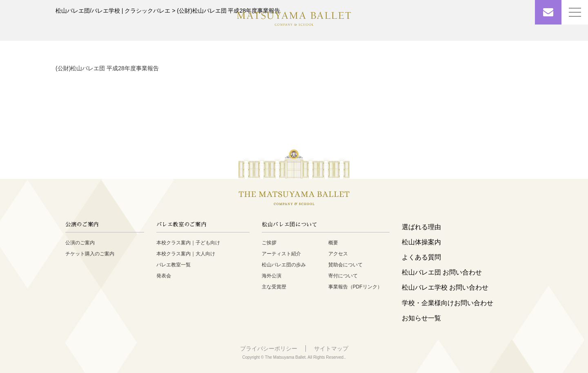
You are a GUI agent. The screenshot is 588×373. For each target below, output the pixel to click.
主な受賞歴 (274, 287)
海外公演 (272, 276)
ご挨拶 (269, 243)
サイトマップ (331, 348)
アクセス (338, 254)
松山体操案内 (421, 242)
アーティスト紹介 (281, 254)
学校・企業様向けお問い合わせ (448, 303)
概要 (333, 243)
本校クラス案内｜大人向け (186, 254)
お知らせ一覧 (421, 318)
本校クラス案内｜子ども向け (188, 243)
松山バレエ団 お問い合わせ (442, 272)
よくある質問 (421, 257)
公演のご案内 (80, 243)
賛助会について (345, 265)
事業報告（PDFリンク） (355, 287)
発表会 (164, 276)
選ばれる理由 (421, 227)
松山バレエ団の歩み (284, 265)
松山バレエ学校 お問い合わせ (445, 287)
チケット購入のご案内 (90, 254)
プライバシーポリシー (269, 348)
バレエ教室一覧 (174, 265)
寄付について (343, 276)
